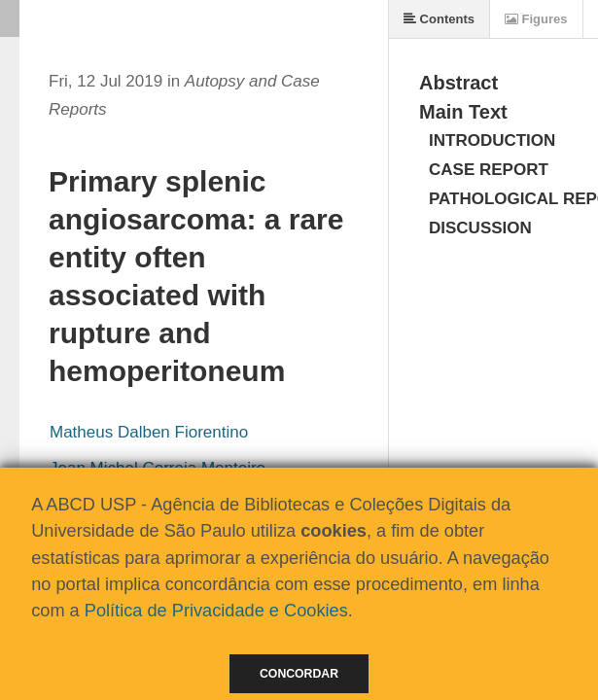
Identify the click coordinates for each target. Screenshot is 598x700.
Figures (536, 19)
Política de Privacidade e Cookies (216, 611)
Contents (439, 19)
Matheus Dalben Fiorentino (149, 432)
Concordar (299, 674)
